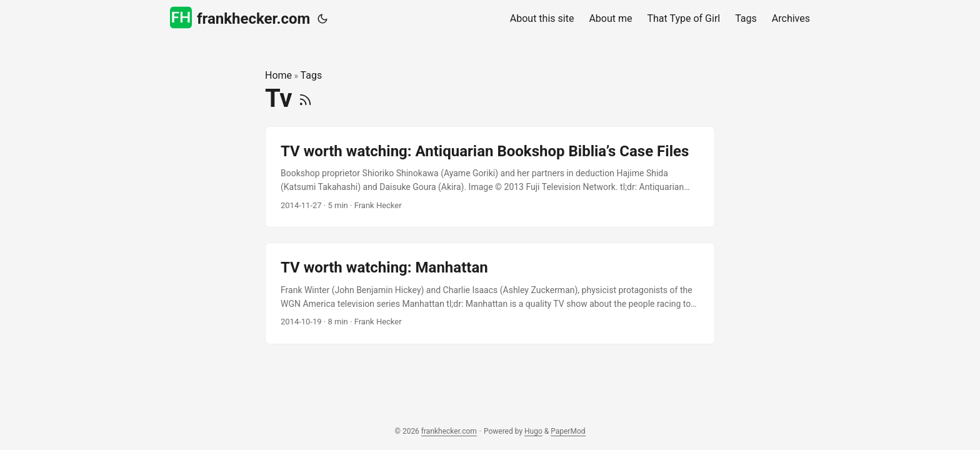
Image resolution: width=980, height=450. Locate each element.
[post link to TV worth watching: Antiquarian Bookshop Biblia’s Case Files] (490, 177)
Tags (312, 75)
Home (278, 75)
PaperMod (568, 431)
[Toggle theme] (322, 19)
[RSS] (305, 98)
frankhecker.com (240, 18)
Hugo (533, 431)
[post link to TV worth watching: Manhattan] (490, 293)
